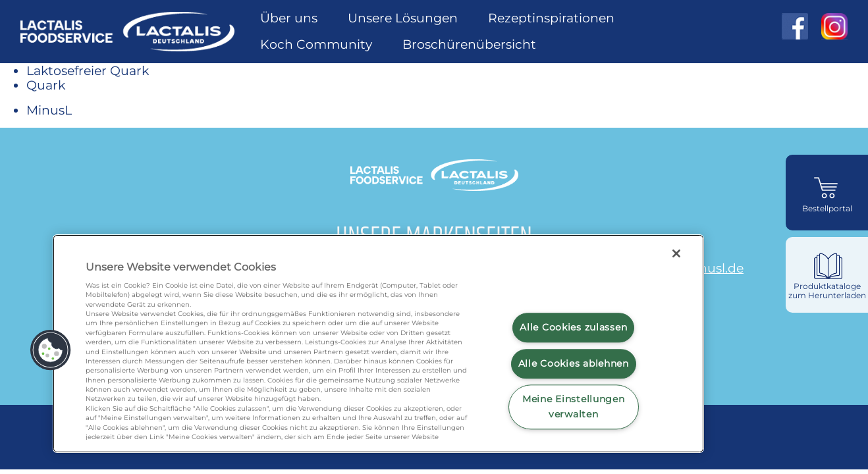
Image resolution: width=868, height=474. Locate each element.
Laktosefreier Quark (88, 70)
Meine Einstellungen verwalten (574, 407)
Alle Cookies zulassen (573, 327)
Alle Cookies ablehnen (574, 363)
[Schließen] (676, 253)
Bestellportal (827, 209)
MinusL (49, 110)
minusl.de (713, 268)
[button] (51, 350)
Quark (46, 85)
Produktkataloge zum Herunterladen (827, 291)
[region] (378, 344)
